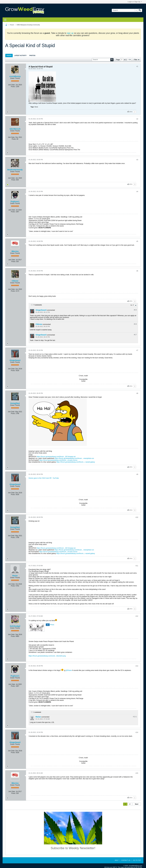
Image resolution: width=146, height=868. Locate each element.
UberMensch (15, 129)
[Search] (125, 10)
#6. (135, 310)
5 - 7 (132, 305)
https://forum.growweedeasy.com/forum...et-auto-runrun (58, 460)
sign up (70, 33)
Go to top (137, 860)
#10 (137, 517)
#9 (137, 474)
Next (137, 804)
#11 (137, 566)
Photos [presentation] (32, 55)
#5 (137, 241)
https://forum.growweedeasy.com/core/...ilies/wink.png (47, 656)
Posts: (13, 87)
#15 (137, 773)
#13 (137, 666)
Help (117, 860)
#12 (137, 616)
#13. (135, 717)
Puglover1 (15, 202)
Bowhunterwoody (15, 170)
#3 (137, 160)
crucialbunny (15, 76)
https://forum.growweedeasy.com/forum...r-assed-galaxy (76, 462)
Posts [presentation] (9, 55)
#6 (137, 271)
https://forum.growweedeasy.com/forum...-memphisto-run (74, 458)
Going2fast (15, 403)
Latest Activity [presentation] (20, 55)
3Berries (15, 251)
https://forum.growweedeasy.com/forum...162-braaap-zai (56, 457)
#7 (137, 350)
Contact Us (126, 860)
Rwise (15, 576)
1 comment (37, 712)
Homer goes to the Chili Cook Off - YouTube (44, 478)
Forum (12, 25)
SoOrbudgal (15, 626)
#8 (137, 393)
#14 (137, 732)
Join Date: (12, 85)
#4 (137, 192)
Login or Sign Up (135, 2)
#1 (137, 66)
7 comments (38, 305)
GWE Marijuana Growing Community (28, 25)
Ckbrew (15, 281)
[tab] (9, 55)
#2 (137, 119)
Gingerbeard (41, 310)
